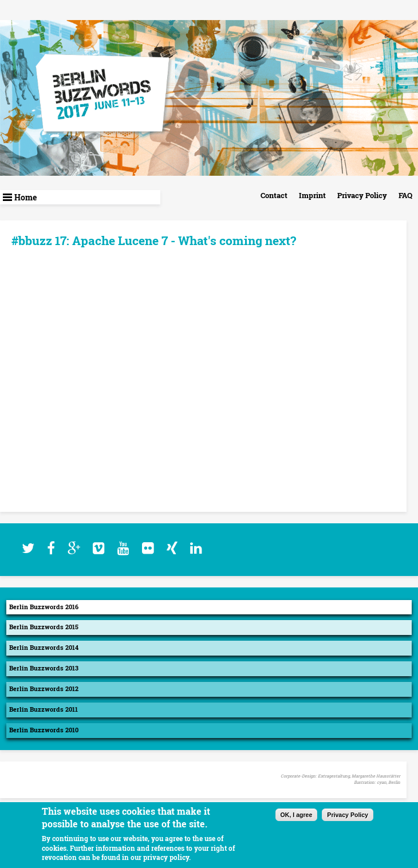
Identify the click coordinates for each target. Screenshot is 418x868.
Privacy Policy (362, 195)
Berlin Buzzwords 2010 (44, 730)
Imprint (312, 195)
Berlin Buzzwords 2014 (44, 648)
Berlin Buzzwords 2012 (44, 689)
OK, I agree (297, 815)
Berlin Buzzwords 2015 (44, 627)
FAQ (405, 195)
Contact (274, 195)
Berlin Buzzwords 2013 (44, 668)
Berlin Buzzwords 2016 (44, 607)
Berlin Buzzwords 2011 (44, 709)
